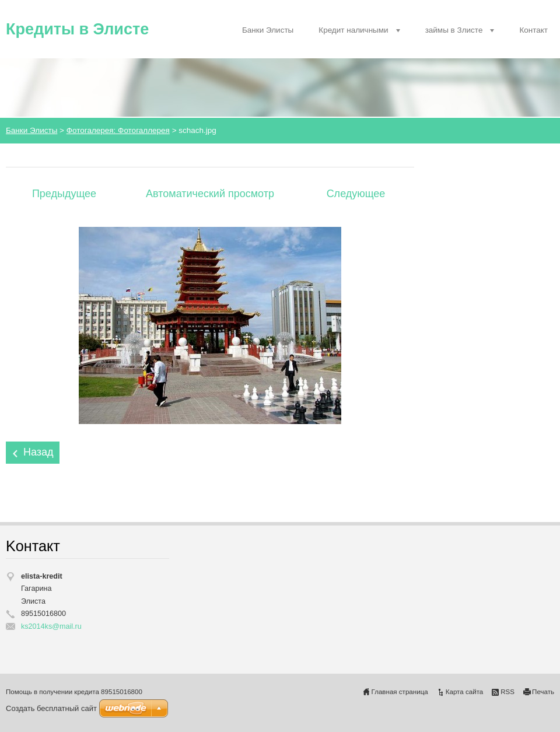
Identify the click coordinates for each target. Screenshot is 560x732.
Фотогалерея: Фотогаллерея (118, 130)
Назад (38, 452)
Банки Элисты (268, 30)
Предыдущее (64, 194)
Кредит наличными (353, 30)
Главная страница (400, 692)
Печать (543, 692)
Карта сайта (465, 692)
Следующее (356, 194)
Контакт (533, 30)
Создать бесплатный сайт (51, 708)
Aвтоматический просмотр (210, 194)
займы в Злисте (454, 30)
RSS (508, 692)
